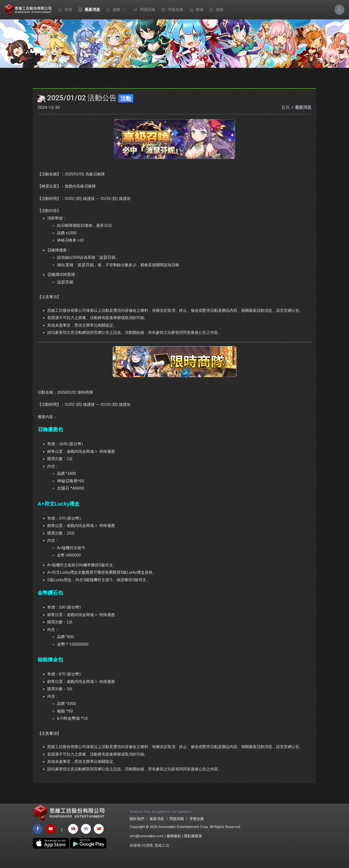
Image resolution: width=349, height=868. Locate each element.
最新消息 (88, 10)
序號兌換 (171, 10)
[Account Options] (339, 10)
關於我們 (137, 827)
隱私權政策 (193, 844)
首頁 (64, 10)
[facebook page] (38, 837)
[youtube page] (51, 837)
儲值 (215, 10)
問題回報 (143, 10)
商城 (195, 10)
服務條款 (174, 844)
